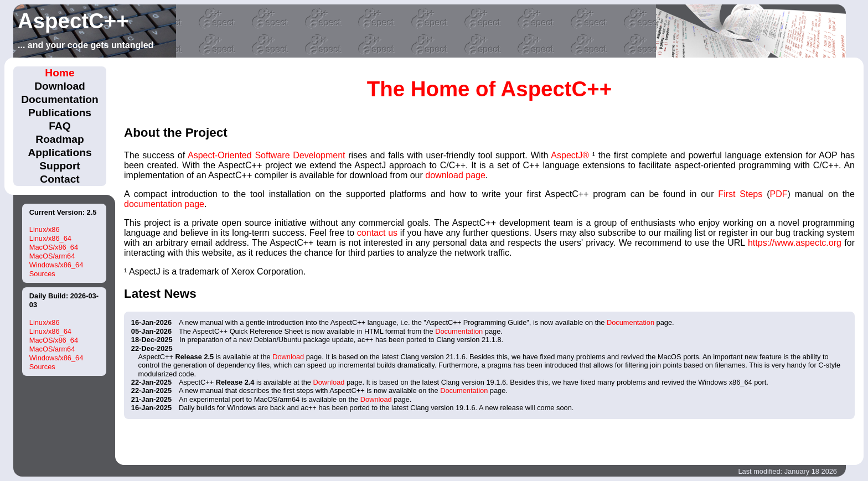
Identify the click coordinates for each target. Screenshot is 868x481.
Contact (60, 179)
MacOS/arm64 (52, 256)
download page (455, 175)
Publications (60, 113)
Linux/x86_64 (50, 238)
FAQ (60, 126)
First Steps (740, 194)
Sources (42, 274)
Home (60, 73)
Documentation (60, 99)
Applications (60, 152)
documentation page (164, 204)
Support (60, 166)
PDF (778, 194)
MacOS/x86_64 (54, 247)
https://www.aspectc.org (795, 243)
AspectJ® (570, 155)
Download (60, 86)
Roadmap (60, 139)
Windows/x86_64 (56, 265)
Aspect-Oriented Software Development (267, 155)
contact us (377, 233)
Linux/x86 (45, 229)
